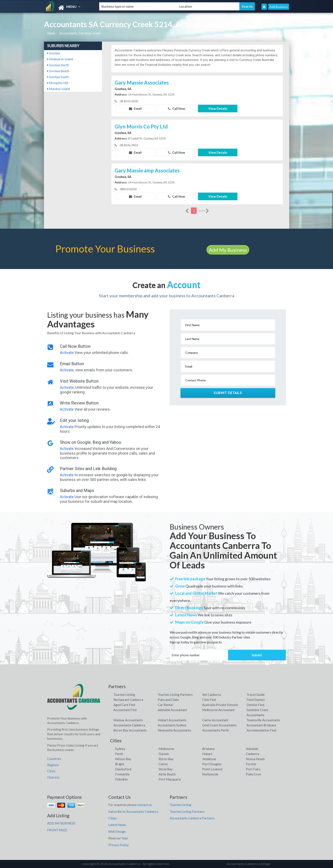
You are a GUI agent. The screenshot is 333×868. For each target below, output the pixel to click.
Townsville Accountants (263, 720)
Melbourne (166, 749)
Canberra (253, 754)
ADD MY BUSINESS (61, 823)
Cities (51, 771)
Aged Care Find (124, 705)
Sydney (120, 749)
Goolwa (54, 53)
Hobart (207, 754)
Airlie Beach (167, 774)
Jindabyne (209, 759)
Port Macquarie (170, 779)
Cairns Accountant (215, 720)
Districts (53, 777)
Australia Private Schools (220, 705)
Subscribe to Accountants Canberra (133, 812)
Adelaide (252, 749)
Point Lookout (212, 769)
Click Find (209, 700)
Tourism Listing (124, 695)
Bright (120, 764)
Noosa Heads (255, 759)
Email (135, 108)
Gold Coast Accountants (219, 725)
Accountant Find (125, 710)
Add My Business (228, 250)
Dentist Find (255, 705)
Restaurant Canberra (128, 700)
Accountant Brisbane (261, 725)
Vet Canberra (212, 695)
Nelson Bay (123, 759)
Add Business (279, 7)
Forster (251, 764)
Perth (119, 754)
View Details (218, 108)
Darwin (164, 754)
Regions (53, 765)
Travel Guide (256, 695)
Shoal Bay (166, 769)
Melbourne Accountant (218, 710)
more (204, 211)
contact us (145, 805)
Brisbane (208, 749)
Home (51, 33)
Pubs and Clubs (168, 700)
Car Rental (165, 705)
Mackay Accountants (128, 720)
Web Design (117, 831)
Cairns (163, 764)
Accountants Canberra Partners (192, 818)
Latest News (117, 825)
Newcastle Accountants (174, 730)
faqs (125, 838)
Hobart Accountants (172, 720)
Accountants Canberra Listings (248, 864)
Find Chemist (256, 700)
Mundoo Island (59, 89)
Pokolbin (121, 779)
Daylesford (123, 769)
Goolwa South (58, 77)
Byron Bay (166, 759)
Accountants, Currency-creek (80, 33)
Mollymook (210, 774)
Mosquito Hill (58, 83)
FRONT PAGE (57, 830)
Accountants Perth (215, 730)
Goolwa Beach (58, 71)
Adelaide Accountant (172, 710)
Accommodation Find (261, 730)
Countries (54, 759)
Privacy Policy (119, 845)
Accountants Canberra (129, 725)
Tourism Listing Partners (175, 695)
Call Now (177, 108)
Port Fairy (253, 769)
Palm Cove (253, 774)
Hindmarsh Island (60, 59)
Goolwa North (58, 65)
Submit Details (228, 393)
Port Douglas (212, 764)
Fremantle (122, 774)
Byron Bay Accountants (130, 730)
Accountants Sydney (172, 725)
